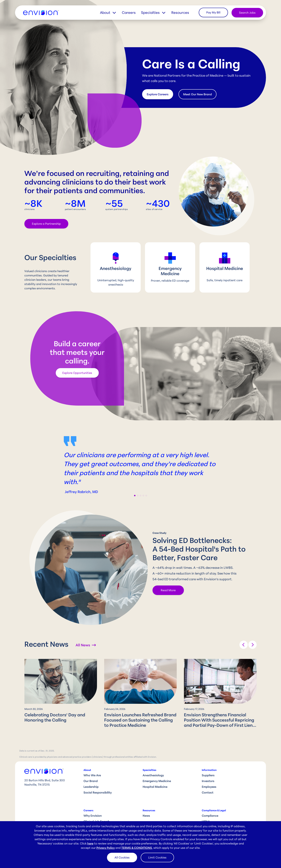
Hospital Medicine (155, 787)
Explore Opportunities (77, 373)
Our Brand (91, 781)
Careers (129, 12)
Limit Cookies (157, 857)
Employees (209, 787)
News (146, 816)
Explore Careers (158, 94)
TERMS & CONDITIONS (137, 848)
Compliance (210, 816)
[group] (61, 691)
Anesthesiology (153, 775)
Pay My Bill (213, 12)
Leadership (91, 787)
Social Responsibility (98, 792)
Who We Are (92, 775)
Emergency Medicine (157, 781)
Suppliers (208, 775)
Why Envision (93, 816)
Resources (180, 12)
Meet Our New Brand (197, 94)
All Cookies (122, 857)
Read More (168, 590)
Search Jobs (247, 13)
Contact (208, 792)
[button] (111, 13)
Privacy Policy (106, 848)
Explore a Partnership (46, 224)
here (90, 843)
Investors (208, 781)
